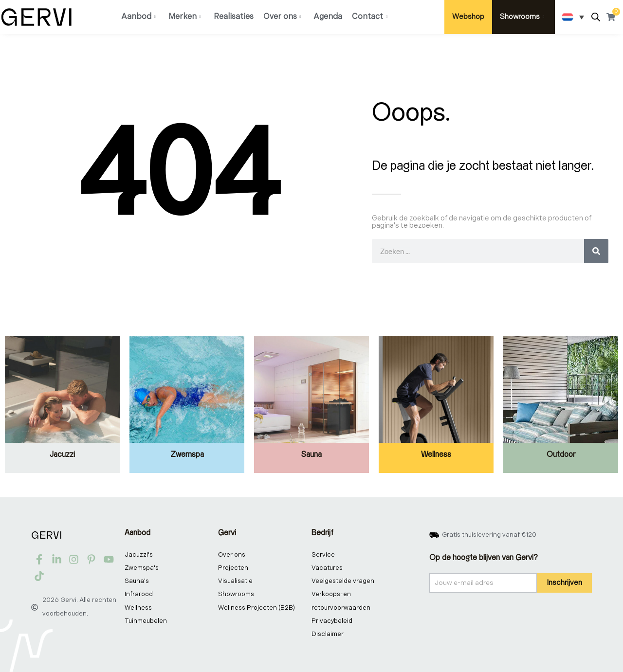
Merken (185, 17)
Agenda (328, 17)
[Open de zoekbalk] (596, 17)
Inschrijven (564, 583)
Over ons (282, 17)
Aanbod (138, 17)
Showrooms (522, 17)
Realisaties (234, 17)
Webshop (468, 17)
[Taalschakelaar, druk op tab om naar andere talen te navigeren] (573, 17)
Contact (370, 17)
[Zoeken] (596, 251)
